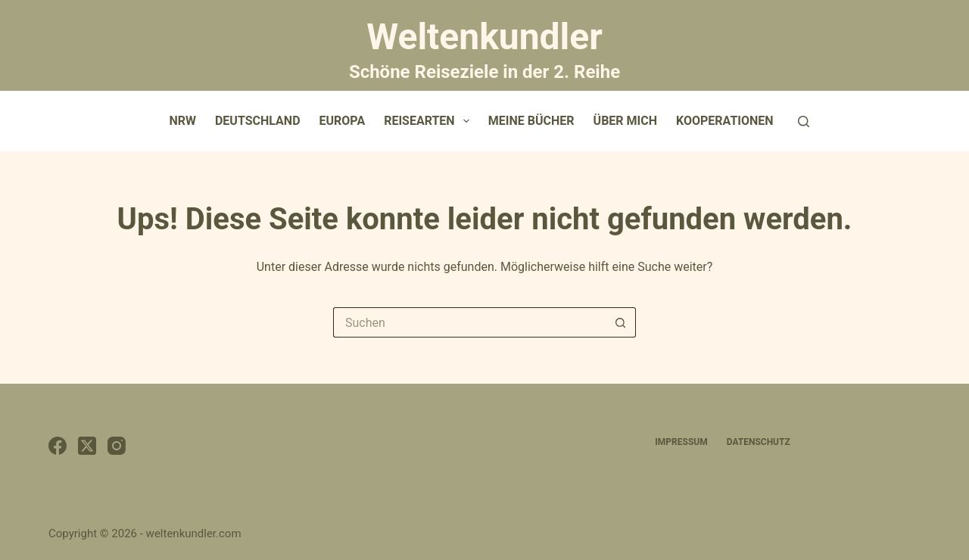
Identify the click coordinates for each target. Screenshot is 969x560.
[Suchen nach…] (469, 322)
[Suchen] (804, 121)
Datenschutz (759, 442)
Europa (343, 121)
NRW (182, 121)
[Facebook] (58, 446)
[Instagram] (117, 446)
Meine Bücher (531, 121)
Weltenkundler (484, 48)
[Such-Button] (621, 322)
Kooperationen (725, 121)
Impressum (681, 442)
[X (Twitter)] (87, 446)
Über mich (625, 121)
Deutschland (258, 121)
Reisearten (430, 121)
